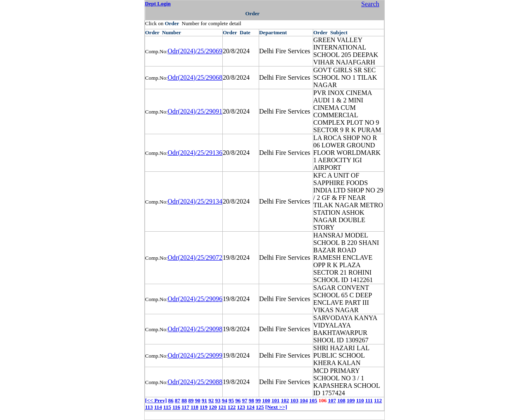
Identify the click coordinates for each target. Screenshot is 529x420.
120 (213, 407)
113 (149, 407)
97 (244, 400)
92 (211, 400)
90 (198, 400)
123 (241, 407)
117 (185, 407)
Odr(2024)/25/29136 (195, 153)
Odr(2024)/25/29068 (195, 77)
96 (238, 400)
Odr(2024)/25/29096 (195, 299)
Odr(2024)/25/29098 (195, 329)
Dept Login (158, 4)
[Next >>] (276, 407)
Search (370, 4)
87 (178, 400)
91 (204, 400)
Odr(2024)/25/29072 (195, 257)
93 (218, 400)
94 (225, 400)
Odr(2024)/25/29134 (195, 201)
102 (285, 400)
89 (191, 400)
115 (167, 407)
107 (332, 400)
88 (184, 400)
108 (341, 400)
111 (369, 400)
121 (222, 407)
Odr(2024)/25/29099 (195, 355)
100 (266, 400)
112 (378, 400)
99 (258, 400)
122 (232, 407)
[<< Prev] (156, 400)
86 (171, 400)
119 (204, 407)
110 (360, 400)
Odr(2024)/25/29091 (195, 111)
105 (313, 400)
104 (304, 400)
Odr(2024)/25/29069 (195, 51)
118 (194, 407)
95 (231, 400)
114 (158, 407)
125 (260, 407)
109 (351, 400)
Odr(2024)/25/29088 (195, 382)
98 (251, 400)
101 (276, 400)
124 (250, 407)
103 (294, 400)
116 (176, 407)
